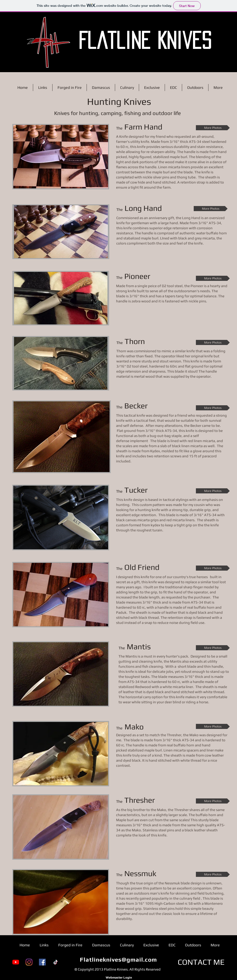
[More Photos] (213, 128)
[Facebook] (42, 962)
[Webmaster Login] (119, 978)
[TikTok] (56, 962)
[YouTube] (16, 962)
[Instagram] (29, 962)
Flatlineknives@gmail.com (118, 960)
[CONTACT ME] (201, 962)
